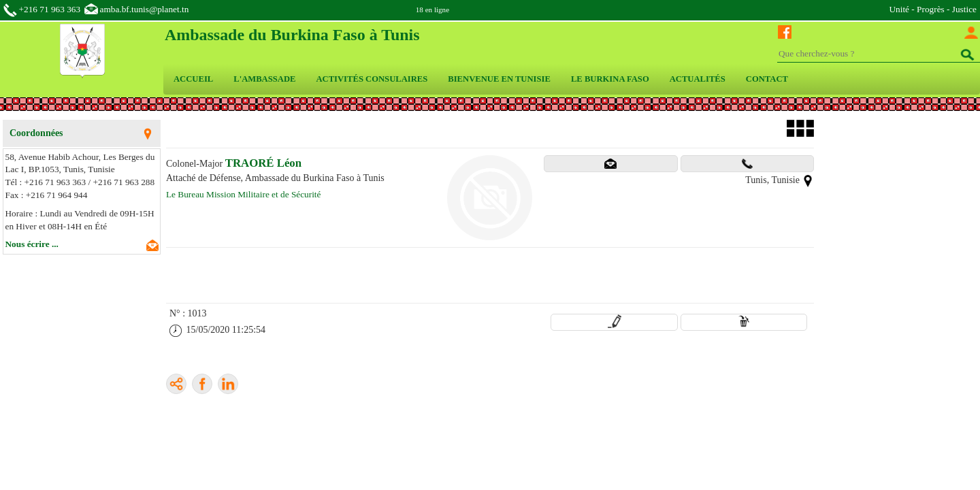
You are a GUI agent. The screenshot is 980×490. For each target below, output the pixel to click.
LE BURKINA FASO (610, 79)
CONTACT (767, 79)
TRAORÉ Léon (263, 163)
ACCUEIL (193, 79)
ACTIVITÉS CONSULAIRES (372, 79)
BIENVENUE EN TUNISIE (499, 79)
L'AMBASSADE (264, 79)
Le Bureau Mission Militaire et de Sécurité (243, 194)
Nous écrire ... (32, 244)
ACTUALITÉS (698, 79)
